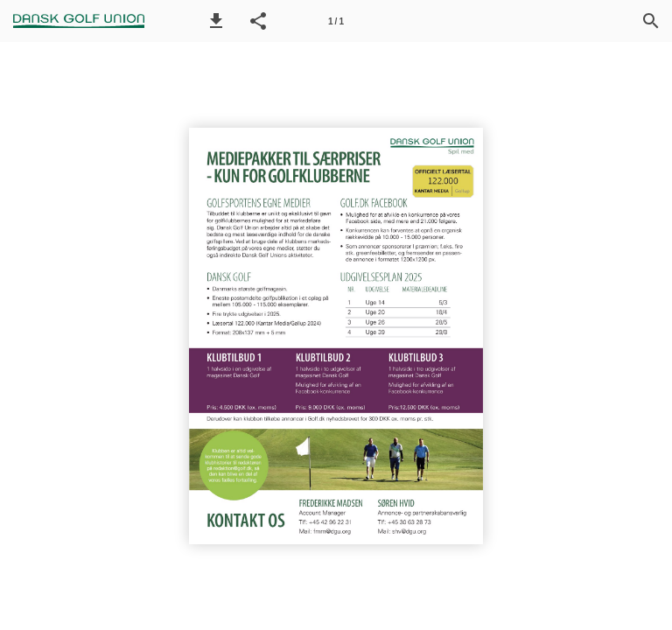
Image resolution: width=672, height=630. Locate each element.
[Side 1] (336, 21)
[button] (216, 21)
